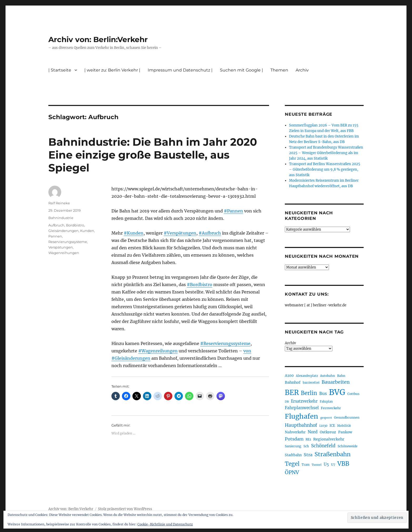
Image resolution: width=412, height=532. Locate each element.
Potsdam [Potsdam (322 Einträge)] (294, 439)
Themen (279, 70)
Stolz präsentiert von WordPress (125, 509)
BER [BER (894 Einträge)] (292, 392)
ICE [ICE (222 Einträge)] (332, 426)
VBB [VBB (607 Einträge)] (343, 464)
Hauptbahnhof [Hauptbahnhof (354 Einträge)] (301, 425)
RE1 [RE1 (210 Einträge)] (308, 439)
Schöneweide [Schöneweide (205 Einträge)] (347, 446)
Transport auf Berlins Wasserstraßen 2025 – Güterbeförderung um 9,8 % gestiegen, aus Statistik (325, 169)
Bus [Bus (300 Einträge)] (323, 394)
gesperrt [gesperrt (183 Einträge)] (326, 418)
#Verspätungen (180, 233)
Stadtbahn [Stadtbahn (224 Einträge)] (293, 455)
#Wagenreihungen (158, 351)
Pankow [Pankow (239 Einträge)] (345, 432)
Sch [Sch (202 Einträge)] (306, 446)
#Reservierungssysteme (225, 343)
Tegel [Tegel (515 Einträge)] (292, 464)
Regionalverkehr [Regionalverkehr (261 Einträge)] (329, 439)
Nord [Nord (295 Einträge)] (313, 432)
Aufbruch (56, 225)
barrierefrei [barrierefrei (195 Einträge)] (311, 383)
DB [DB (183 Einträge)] (287, 402)
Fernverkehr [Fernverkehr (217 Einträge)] (331, 408)
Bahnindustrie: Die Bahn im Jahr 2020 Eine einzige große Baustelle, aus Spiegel (153, 155)
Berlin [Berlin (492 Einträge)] (309, 393)
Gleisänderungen (63, 231)
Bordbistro (75, 225)
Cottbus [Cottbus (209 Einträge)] (353, 394)
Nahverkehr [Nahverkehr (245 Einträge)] (295, 432)
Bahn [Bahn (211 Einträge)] (341, 376)
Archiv (302, 70)
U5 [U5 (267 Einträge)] (326, 464)
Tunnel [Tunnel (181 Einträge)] (317, 465)
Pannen (55, 236)
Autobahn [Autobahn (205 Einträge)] (328, 376)
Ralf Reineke (59, 203)
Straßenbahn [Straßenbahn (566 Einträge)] (333, 454)
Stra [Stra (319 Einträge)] (308, 455)
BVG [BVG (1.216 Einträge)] (337, 392)
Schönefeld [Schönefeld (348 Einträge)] (323, 446)
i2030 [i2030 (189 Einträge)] (323, 426)
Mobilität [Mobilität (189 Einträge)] (344, 426)
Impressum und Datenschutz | (180, 70)
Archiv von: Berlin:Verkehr (98, 39)
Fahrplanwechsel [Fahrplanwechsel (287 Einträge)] (302, 408)
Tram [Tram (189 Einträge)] (306, 465)
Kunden (87, 231)
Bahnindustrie (61, 218)
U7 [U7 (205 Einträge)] (333, 465)
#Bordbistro (200, 285)
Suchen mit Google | (241, 70)
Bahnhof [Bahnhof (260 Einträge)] (293, 382)
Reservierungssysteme (68, 242)
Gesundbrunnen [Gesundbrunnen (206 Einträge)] (347, 417)
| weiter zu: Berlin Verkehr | (112, 70)
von (247, 351)
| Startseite (60, 70)
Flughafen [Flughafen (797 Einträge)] (302, 416)
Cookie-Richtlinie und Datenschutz (165, 524)
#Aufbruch (210, 233)
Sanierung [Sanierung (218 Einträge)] (293, 446)
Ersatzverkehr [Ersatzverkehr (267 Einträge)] (304, 401)
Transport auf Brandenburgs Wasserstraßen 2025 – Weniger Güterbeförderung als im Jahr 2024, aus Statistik (326, 153)
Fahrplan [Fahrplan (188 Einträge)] (326, 402)
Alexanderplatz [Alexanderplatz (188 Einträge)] (307, 376)
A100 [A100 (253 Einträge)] (289, 376)
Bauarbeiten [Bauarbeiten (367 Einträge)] (336, 382)
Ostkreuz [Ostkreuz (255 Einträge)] (328, 432)
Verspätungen (61, 247)
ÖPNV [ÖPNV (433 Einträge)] (292, 472)
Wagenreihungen (64, 253)
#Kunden (134, 233)
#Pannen (233, 211)
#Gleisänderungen (131, 358)
